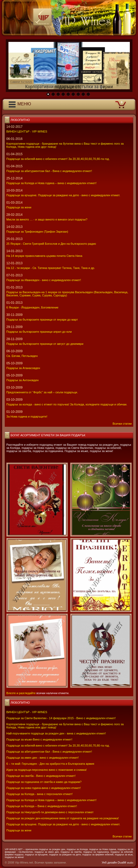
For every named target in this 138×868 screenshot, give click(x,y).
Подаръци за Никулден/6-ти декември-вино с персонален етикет (50, 812)
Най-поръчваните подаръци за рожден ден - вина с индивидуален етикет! (56, 733)
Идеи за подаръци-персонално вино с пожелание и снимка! (47, 770)
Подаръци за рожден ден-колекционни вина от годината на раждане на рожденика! (63, 818)
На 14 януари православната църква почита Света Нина (44, 256)
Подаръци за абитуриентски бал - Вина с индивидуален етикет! (49, 752)
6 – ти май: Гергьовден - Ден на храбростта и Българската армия (50, 764)
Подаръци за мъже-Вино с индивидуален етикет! (39, 739)
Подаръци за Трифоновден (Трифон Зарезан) (37, 232)
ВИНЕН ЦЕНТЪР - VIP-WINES (27, 712)
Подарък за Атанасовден (23, 368)
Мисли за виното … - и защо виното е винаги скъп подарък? (47, 219)
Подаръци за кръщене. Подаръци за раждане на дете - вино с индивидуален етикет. (63, 824)
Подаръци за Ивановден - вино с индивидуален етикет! (44, 280)
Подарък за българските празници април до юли (39, 332)
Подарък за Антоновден (22, 380)
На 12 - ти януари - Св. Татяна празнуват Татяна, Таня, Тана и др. (51, 268)
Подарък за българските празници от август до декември (45, 344)
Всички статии (122, 836)
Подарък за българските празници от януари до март (42, 320)
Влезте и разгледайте (21, 693)
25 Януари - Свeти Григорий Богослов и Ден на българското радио (51, 244)
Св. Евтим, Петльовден (22, 356)
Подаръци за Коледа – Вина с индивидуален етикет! (42, 806)
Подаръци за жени (19, 830)
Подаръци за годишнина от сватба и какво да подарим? (44, 782)
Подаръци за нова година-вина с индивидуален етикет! (44, 788)
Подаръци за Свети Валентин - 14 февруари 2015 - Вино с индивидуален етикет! (61, 718)
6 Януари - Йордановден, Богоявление (32, 307)
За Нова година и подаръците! (27, 416)
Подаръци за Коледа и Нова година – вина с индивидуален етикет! (51, 800)
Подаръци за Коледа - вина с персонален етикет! (39, 794)
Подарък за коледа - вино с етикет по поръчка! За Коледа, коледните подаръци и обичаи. (67, 404)
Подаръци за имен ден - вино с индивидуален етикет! (42, 758)
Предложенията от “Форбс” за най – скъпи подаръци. (42, 392)
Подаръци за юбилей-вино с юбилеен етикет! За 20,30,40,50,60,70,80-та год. (58, 746)
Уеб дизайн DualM (118, 862)
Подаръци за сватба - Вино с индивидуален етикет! (41, 776)
